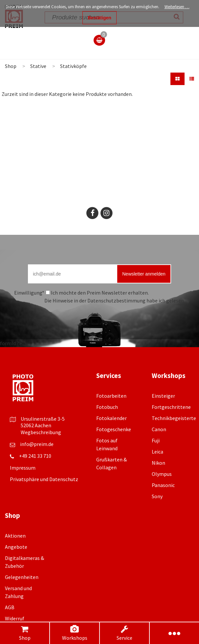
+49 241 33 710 (35, 456)
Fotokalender (111, 418)
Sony (157, 496)
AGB (10, 607)
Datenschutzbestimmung (116, 300)
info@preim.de (37, 444)
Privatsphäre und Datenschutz (44, 479)
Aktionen (15, 536)
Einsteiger (163, 396)
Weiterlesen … (177, 7)
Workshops (75, 633)
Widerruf (15, 618)
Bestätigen (99, 18)
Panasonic (163, 485)
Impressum (23, 468)
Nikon (158, 463)
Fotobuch (107, 407)
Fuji (156, 440)
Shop (25, 633)
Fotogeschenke (114, 429)
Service (125, 633)
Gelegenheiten (22, 577)
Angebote (16, 547)
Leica (157, 452)
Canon (159, 429)
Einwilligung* (29, 293)
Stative (38, 66)
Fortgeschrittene (171, 407)
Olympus (162, 474)
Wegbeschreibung (41, 432)
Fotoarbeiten (111, 396)
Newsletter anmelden (144, 274)
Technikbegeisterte (174, 418)
